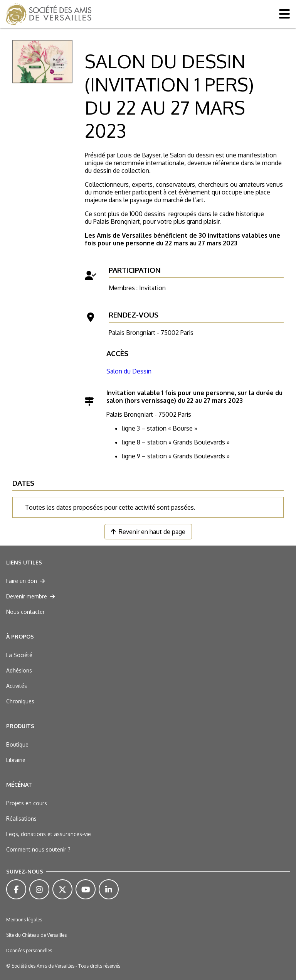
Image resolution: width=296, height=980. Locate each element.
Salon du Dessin (129, 371)
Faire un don (25, 581)
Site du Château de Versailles (36, 935)
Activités (17, 686)
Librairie (16, 760)
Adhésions (19, 670)
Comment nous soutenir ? (38, 849)
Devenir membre (30, 596)
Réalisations (21, 819)
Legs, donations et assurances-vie (49, 834)
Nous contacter (25, 612)
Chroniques (20, 701)
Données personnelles (29, 950)
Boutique (17, 744)
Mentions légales (24, 920)
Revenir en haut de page (148, 532)
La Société (19, 655)
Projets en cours (27, 803)
